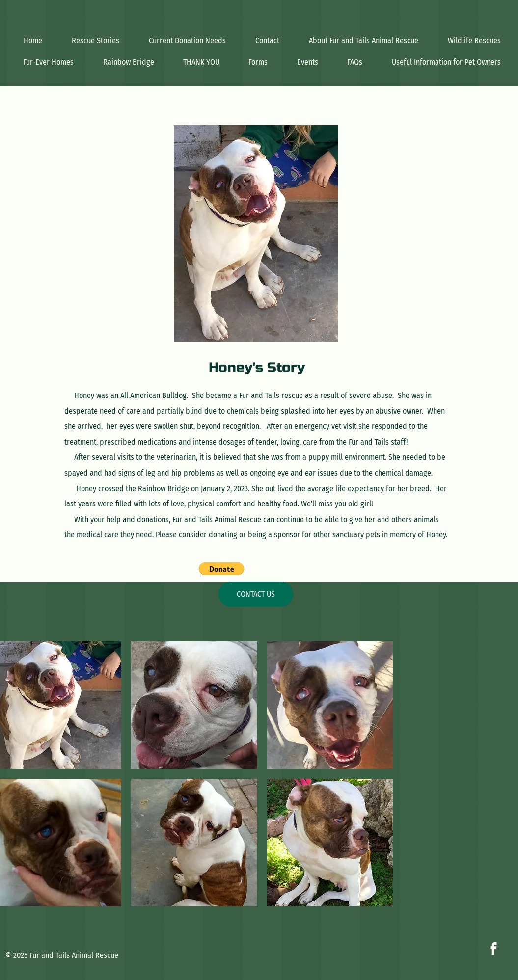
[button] (221, 569)
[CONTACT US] (256, 594)
